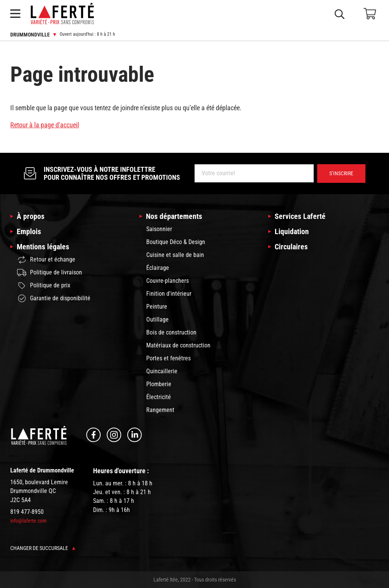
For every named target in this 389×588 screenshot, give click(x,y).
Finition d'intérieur (169, 294)
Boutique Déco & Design (176, 242)
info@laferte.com (28, 521)
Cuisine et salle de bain (175, 255)
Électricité (159, 397)
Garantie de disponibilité (54, 298)
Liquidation (292, 231)
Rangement (160, 410)
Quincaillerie (162, 371)
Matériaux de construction (178, 345)
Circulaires (291, 247)
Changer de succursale (43, 548)
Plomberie (159, 384)
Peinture (157, 307)
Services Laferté (300, 216)
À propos (31, 216)
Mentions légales (43, 247)
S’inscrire (341, 173)
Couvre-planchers (168, 281)
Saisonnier (159, 229)
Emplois (29, 231)
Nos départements (174, 216)
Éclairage (158, 268)
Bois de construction (171, 332)
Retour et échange (46, 260)
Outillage (157, 319)
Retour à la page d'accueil (45, 125)
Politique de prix (44, 285)
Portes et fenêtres (168, 358)
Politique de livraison (50, 273)
